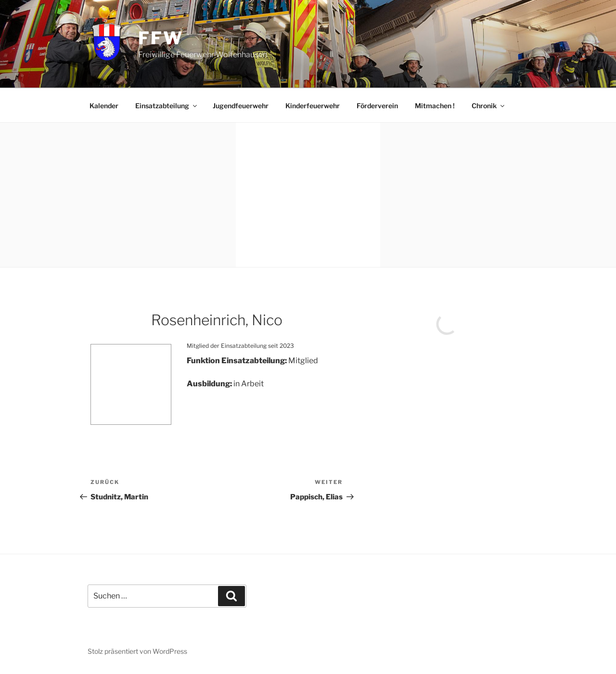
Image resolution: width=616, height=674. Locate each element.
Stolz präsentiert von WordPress (137, 651)
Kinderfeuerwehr (313, 106)
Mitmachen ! (435, 106)
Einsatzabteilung (167, 106)
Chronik (489, 106)
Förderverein (377, 106)
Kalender (104, 106)
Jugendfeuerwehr (241, 106)
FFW (161, 38)
